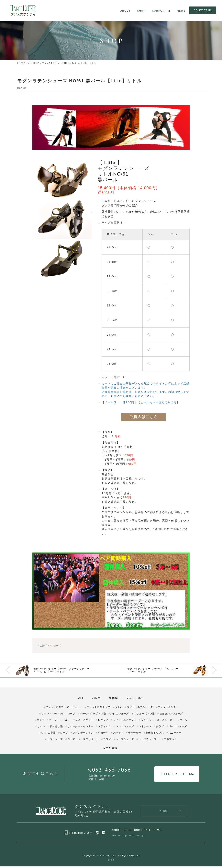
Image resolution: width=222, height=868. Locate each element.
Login (111, 861)
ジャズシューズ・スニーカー (158, 721)
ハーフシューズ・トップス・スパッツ (71, 721)
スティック (105, 728)
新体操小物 (56, 728)
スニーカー (175, 734)
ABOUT (116, 832)
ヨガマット (170, 741)
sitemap (117, 837)
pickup (119, 709)
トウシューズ (55, 741)
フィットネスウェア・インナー (64, 709)
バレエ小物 (49, 734)
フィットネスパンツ (125, 721)
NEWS (158, 832)
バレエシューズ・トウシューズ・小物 (133, 715)
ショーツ (103, 734)
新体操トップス (155, 734)
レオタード (145, 728)
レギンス (103, 721)
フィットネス (140, 698)
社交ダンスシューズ (171, 715)
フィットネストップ (98, 709)
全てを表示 (111, 750)
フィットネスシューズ (140, 709)
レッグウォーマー (149, 741)
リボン (41, 728)
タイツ (40, 721)
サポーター (134, 734)
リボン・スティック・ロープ (58, 715)
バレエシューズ (125, 728)
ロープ (64, 734)
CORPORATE (142, 832)
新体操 (115, 698)
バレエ (95, 698)
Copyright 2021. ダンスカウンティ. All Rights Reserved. (111, 857)
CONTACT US (202, 10)
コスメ (107, 741)
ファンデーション (83, 734)
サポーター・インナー (80, 728)
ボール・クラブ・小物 (93, 715)
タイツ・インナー (168, 709)
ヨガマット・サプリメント (83, 741)
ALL (76, 698)
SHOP (127, 832)
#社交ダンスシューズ (50, 646)
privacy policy (134, 837)
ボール (183, 721)
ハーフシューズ (125, 741)
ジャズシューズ (178, 728)
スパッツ (118, 734)
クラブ (160, 728)
